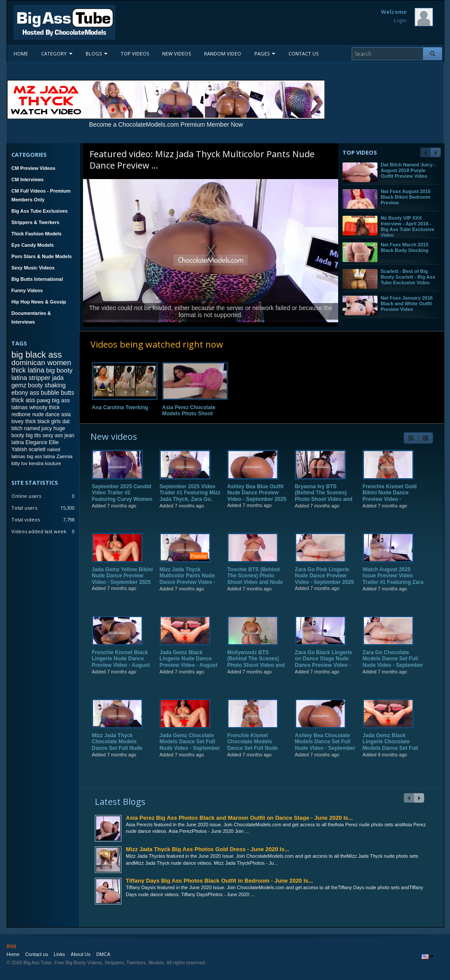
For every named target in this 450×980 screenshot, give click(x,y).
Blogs (97, 53)
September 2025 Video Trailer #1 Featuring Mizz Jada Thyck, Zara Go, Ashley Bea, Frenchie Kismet (190, 506)
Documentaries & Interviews (31, 317)
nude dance (46, 414)
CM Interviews (28, 179)
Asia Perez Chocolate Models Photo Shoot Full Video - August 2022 (192, 414)
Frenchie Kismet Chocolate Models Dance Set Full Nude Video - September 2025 (257, 751)
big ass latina (41, 456)
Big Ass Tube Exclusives (40, 211)
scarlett (37, 449)
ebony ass (25, 393)
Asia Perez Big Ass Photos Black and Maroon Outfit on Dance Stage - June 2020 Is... (239, 818)
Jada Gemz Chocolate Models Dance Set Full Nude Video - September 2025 (190, 751)
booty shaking (47, 385)
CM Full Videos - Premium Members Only (41, 195)
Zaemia (64, 456)
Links (59, 954)
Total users (24, 508)
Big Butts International (37, 279)
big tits (33, 435)
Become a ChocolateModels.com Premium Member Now (166, 124)
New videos (177, 53)
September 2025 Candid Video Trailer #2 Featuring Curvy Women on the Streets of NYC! (122, 502)
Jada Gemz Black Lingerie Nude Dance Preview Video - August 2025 (189, 668)
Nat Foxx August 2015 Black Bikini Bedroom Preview (406, 197)
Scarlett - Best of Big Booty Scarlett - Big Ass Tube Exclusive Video (408, 277)
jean (70, 435)
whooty (38, 407)
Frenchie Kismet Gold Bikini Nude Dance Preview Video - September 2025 (390, 502)
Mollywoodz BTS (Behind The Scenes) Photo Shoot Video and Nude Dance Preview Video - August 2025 (256, 672)
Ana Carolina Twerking (120, 407)
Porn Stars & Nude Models (42, 256)
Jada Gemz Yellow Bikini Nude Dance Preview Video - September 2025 (122, 582)
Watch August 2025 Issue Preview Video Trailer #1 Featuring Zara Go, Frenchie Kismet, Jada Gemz (393, 589)
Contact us (303, 53)
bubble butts (57, 393)
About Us (81, 954)
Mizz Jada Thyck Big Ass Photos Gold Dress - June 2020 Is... (208, 849)
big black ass (37, 355)
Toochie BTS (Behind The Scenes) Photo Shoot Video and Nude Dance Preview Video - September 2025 (255, 589)
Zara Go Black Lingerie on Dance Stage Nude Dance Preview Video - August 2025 (324, 668)
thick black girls (43, 421)
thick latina (28, 370)
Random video (223, 53)
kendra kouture (45, 463)
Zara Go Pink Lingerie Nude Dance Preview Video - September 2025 (324, 582)
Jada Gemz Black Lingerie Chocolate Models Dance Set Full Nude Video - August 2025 (390, 755)
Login (400, 20)
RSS (12, 946)
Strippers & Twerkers (35, 222)
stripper (39, 378)
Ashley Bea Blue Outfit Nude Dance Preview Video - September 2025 (257, 499)
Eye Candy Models (33, 245)
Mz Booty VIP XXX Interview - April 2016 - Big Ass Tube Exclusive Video (407, 226)
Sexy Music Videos (33, 268)
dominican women (41, 363)
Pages (265, 53)
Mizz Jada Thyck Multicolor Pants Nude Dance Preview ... (202, 160)
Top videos (135, 53)
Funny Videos (27, 290)
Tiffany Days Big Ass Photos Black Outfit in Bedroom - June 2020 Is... (219, 881)
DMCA (103, 954)
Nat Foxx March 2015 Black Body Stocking (404, 247)
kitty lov (19, 463)
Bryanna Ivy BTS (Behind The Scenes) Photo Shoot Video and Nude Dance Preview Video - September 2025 (324, 506)
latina (18, 442)
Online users (26, 496)
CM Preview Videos (33, 168)
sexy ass (53, 435)
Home (21, 53)
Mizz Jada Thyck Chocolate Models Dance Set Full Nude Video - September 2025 (121, 751)
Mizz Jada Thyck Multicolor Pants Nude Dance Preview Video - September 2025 (187, 585)
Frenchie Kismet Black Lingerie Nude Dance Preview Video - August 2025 (121, 668)
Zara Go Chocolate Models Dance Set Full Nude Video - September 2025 (393, 668)
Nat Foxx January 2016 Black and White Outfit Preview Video (407, 304)
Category (57, 53)
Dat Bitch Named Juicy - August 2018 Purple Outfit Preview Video (408, 170)
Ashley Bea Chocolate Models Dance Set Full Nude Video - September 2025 (325, 751)
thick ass (23, 400)
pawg (43, 400)
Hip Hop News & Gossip (39, 302)
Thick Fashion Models (36, 234)
